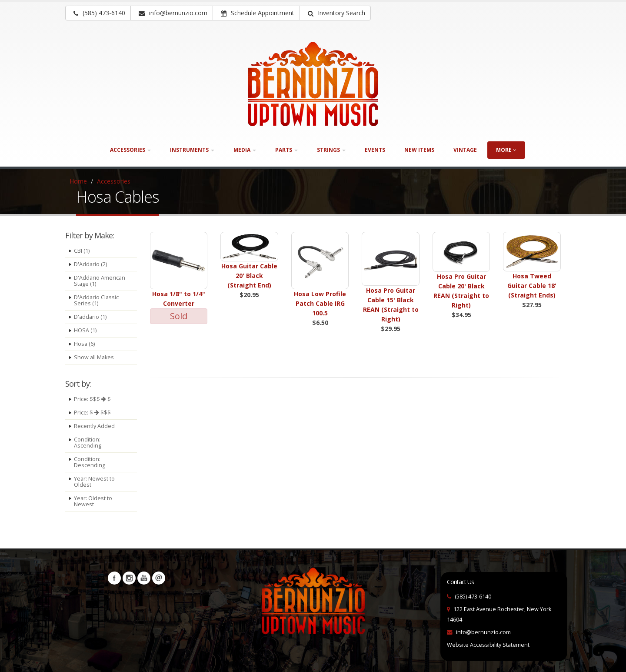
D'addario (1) (90, 317)
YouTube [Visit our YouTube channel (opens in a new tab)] (144, 578)
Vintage (465, 150)
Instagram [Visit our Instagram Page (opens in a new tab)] (129, 578)
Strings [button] (331, 150)
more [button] (506, 150)
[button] (335, 13)
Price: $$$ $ (92, 399)
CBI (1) (82, 251)
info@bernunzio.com (483, 632)
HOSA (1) (85, 330)
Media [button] (245, 150)
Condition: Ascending (88, 443)
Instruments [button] (192, 150)
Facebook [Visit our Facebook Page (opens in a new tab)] (114, 578)
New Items (419, 150)
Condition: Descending (90, 462)
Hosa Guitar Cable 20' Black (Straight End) (249, 276)
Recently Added (94, 426)
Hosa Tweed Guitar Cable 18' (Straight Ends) (532, 286)
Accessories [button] (130, 150)
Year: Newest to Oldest (94, 482)
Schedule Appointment (258, 13)
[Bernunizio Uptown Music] (313, 84)
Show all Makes (94, 357)
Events (375, 150)
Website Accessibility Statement (488, 645)
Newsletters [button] (159, 578)
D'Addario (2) (90, 264)
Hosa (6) (84, 344)
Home (78, 181)
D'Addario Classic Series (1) (96, 300)
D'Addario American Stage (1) (100, 281)
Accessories (114, 181)
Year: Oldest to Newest (93, 501)
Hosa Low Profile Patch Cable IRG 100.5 (320, 303)
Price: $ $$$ (92, 413)
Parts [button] (286, 150)
